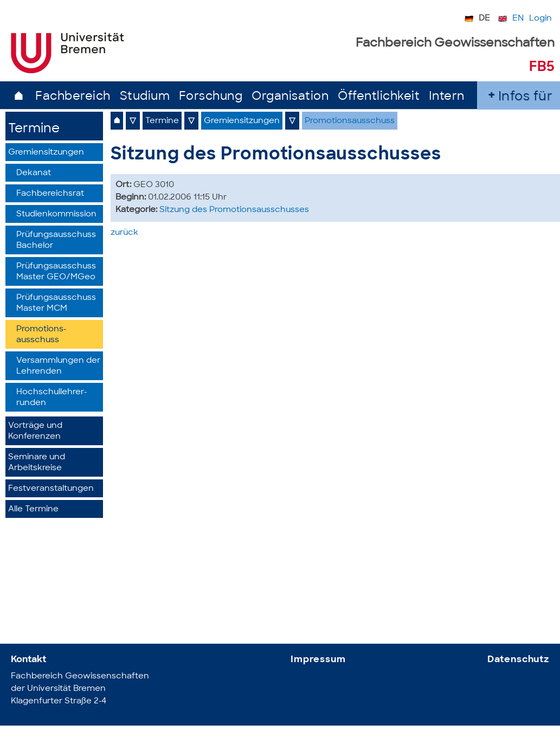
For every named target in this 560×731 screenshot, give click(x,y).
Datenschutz (518, 660)
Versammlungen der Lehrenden (58, 366)
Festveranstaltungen (51, 489)
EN (518, 19)
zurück (124, 233)
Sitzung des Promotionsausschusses (234, 210)
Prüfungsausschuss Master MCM (56, 303)
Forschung (211, 97)
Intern (447, 97)
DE (484, 19)
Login (540, 19)
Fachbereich (73, 97)
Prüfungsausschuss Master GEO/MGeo (56, 272)
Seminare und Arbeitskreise (37, 463)
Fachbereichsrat (50, 194)
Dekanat (34, 173)
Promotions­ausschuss (41, 335)
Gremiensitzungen (46, 153)
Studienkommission (56, 214)
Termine (34, 129)
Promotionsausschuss (350, 121)
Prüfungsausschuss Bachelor (56, 241)
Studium (145, 97)
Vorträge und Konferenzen (35, 431)
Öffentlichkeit (379, 97)
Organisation (290, 97)
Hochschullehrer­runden (52, 398)
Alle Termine (33, 509)
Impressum (318, 660)
